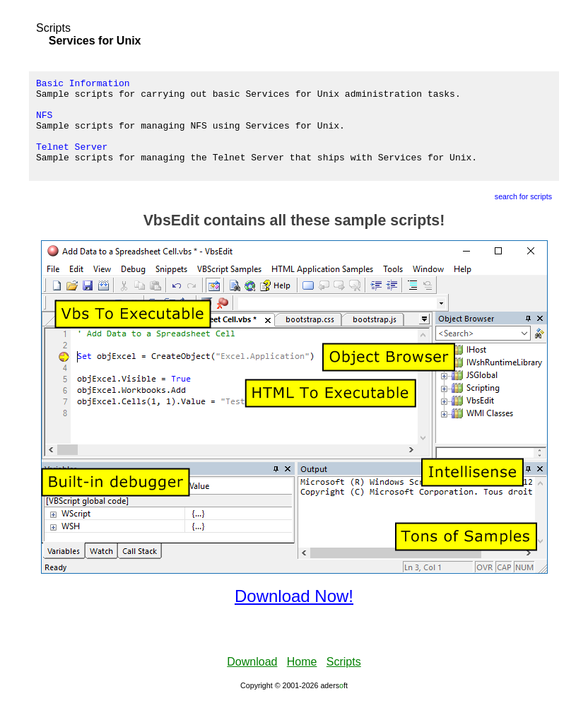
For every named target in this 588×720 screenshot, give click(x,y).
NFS (44, 123)
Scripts (53, 28)
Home (302, 681)
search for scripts (523, 216)
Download (252, 681)
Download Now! (294, 615)
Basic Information (83, 85)
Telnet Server (72, 161)
